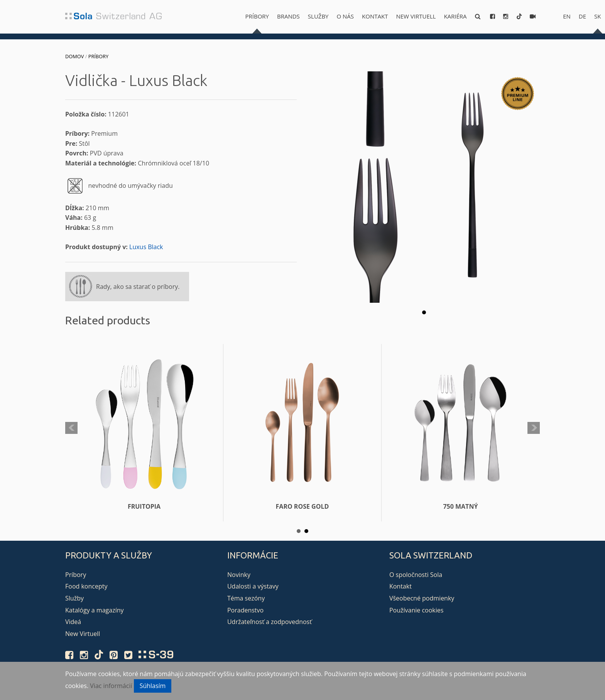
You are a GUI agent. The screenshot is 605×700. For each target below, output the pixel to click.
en (567, 16)
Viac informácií (111, 686)
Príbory (257, 16)
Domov (74, 56)
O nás (346, 16)
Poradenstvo (245, 610)
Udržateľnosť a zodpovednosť (270, 622)
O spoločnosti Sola (416, 575)
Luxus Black (146, 247)
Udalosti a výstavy (253, 586)
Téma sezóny (246, 598)
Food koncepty (86, 586)
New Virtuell (416, 16)
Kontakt (375, 16)
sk (597, 16)
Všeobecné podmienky (422, 598)
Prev (71, 428)
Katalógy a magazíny (95, 610)
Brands (288, 16)
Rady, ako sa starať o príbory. (138, 287)
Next (534, 428)
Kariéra (455, 16)
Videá (73, 622)
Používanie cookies (416, 610)
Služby (318, 16)
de (582, 16)
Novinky (239, 575)
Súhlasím (153, 686)
